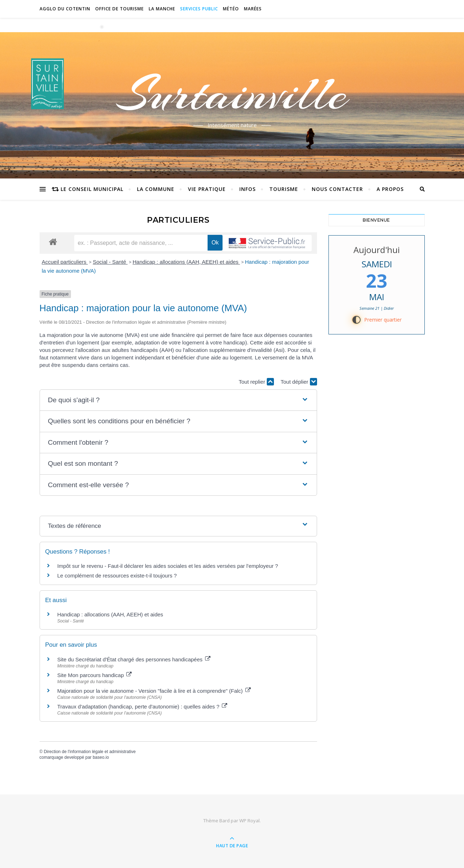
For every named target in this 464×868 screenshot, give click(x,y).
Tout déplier (299, 382)
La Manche (162, 9)
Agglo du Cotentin (65, 9)
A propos (390, 189)
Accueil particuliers (65, 262)
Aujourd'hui (377, 250)
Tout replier (256, 382)
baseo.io (101, 757)
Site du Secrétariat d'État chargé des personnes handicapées (134, 659)
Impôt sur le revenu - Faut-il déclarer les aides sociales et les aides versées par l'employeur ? (168, 566)
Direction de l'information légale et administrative (90, 752)
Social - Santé (110, 262)
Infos (248, 189)
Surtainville (232, 94)
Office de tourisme (119, 9)
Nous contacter (337, 189)
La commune (156, 189)
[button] (178, 400)
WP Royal (249, 821)
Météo (231, 9)
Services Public (199, 9)
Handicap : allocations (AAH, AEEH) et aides (186, 262)
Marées (253, 9)
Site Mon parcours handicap (95, 675)
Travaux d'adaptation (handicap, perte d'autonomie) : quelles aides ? (142, 706)
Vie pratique (207, 189)
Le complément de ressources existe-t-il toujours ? (117, 576)
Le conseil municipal (92, 189)
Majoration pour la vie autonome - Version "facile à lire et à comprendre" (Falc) (154, 691)
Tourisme (284, 189)
